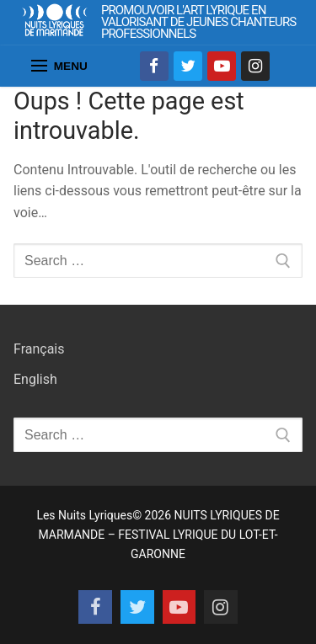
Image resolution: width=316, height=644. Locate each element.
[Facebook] (154, 66)
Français (39, 349)
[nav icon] (59, 67)
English (35, 379)
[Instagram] (255, 66)
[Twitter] (188, 66)
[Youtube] (222, 66)
